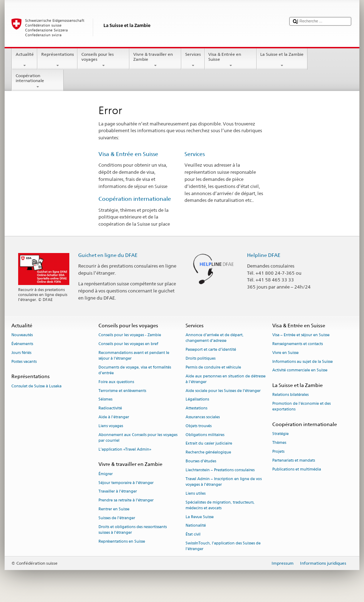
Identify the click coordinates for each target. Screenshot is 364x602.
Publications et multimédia (297, 469)
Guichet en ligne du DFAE (108, 255)
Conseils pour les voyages (103, 60)
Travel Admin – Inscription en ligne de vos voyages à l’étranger (224, 482)
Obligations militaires (205, 435)
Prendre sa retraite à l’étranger (126, 501)
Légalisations (197, 400)
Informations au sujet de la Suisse (303, 362)
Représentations (57, 60)
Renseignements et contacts (298, 344)
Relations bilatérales (290, 395)
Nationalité (196, 526)
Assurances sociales (203, 417)
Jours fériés (21, 353)
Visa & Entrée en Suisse (231, 60)
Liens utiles (196, 493)
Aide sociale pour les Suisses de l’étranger (223, 391)
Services (193, 60)
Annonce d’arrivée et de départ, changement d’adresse (215, 338)
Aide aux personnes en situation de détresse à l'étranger (226, 379)
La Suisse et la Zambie (282, 60)
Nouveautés (22, 335)
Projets (278, 452)
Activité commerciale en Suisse (300, 370)
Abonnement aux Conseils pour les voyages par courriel (138, 438)
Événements (22, 344)
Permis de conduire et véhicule (213, 367)
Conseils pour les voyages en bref (128, 344)
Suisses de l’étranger (117, 518)
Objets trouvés (199, 426)
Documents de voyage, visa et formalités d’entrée (135, 370)
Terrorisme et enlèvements (122, 391)
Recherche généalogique (208, 453)
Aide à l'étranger (114, 417)
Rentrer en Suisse (114, 509)
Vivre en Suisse (285, 353)
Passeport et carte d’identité (211, 350)
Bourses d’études (201, 461)
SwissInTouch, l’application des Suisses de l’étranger (223, 546)
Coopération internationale (38, 81)
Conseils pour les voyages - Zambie (130, 335)
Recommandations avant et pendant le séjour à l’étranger (134, 356)
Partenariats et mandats (294, 460)
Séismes (105, 400)
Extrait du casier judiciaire (209, 444)
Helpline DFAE (264, 255)
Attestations (196, 408)
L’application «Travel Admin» (125, 449)
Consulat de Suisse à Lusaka (36, 386)
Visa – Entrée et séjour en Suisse (301, 335)
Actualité (25, 60)
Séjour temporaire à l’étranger (126, 483)
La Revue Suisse (200, 517)
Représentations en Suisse (122, 541)
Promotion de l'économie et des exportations (301, 407)
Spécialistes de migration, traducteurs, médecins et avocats (220, 505)
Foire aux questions (116, 382)
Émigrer (106, 474)
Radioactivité (110, 408)
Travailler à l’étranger (118, 492)
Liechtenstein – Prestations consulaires (220, 470)
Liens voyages (111, 426)
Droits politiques (200, 358)
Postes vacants (24, 362)
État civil (193, 535)
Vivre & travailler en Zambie (155, 60)
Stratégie (280, 434)
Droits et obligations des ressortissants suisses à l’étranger (133, 530)
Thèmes (279, 443)
